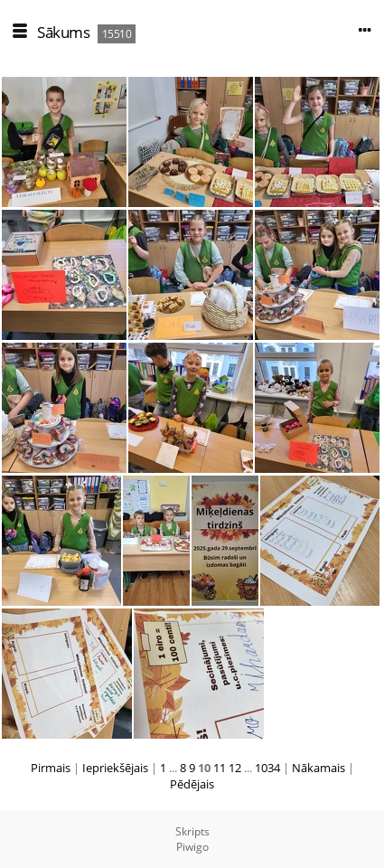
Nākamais (318, 768)
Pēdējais (192, 784)
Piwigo (192, 847)
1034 (267, 768)
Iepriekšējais (115, 768)
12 (235, 768)
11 (220, 768)
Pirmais (51, 768)
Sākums (63, 32)
